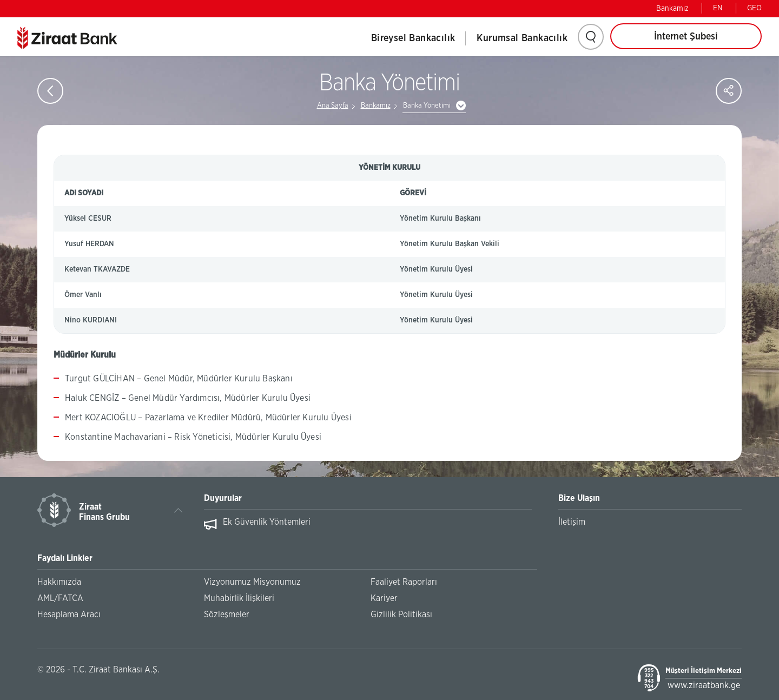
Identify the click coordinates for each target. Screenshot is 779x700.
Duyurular (223, 498)
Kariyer (384, 598)
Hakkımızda (59, 582)
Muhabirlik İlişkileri (239, 598)
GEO (754, 8)
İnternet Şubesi (686, 37)
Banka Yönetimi (427, 106)
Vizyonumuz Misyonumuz (252, 582)
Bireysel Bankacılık (413, 38)
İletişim (572, 522)
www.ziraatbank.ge (704, 685)
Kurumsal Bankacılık (522, 38)
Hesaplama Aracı (69, 615)
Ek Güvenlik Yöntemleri (267, 522)
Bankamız (672, 9)
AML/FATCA (60, 598)
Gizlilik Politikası (401, 615)
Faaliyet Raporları (404, 582)
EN (718, 8)
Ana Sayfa (333, 106)
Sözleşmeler (227, 615)
